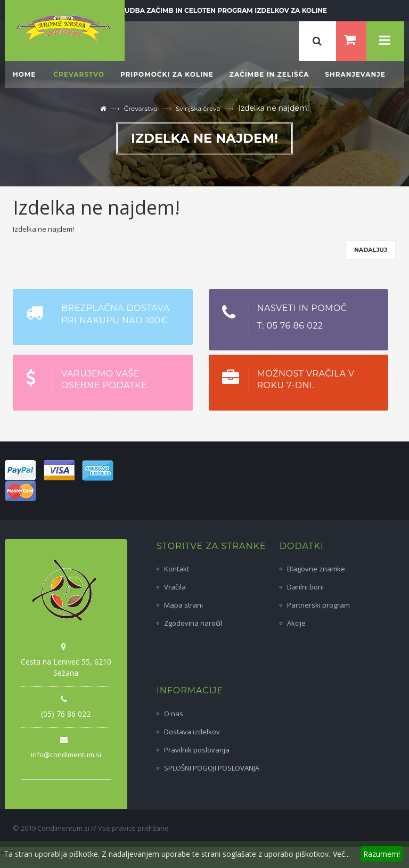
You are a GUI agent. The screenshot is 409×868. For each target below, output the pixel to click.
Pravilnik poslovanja (197, 750)
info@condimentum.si (66, 755)
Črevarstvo (141, 108)
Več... (341, 854)
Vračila (175, 587)
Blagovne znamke (316, 569)
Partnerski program (318, 605)
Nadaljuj (371, 250)
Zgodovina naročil (193, 623)
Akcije (296, 623)
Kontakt (177, 569)
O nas (174, 714)
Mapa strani (183, 605)
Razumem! (382, 854)
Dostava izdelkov (192, 732)
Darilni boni (305, 587)
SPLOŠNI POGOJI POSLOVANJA (212, 768)
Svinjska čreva (198, 108)
